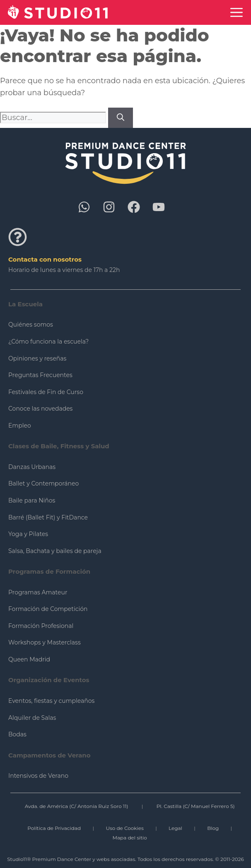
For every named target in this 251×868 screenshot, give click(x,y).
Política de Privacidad (54, 828)
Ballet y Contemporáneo (43, 483)
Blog (213, 828)
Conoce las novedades (40, 409)
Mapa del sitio (130, 838)
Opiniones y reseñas (37, 358)
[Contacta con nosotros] (18, 237)
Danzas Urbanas (32, 467)
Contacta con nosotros (45, 259)
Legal (175, 828)
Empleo (20, 426)
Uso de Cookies (124, 828)
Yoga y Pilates (28, 534)
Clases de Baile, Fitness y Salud (59, 446)
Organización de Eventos (49, 680)
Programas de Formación (49, 571)
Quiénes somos (31, 325)
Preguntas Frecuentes (40, 375)
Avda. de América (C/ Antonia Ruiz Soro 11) (77, 806)
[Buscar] (121, 118)
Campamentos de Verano (49, 755)
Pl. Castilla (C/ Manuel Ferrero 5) (196, 806)
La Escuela (25, 304)
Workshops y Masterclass (45, 642)
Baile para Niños (32, 500)
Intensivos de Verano (38, 776)
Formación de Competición (48, 609)
